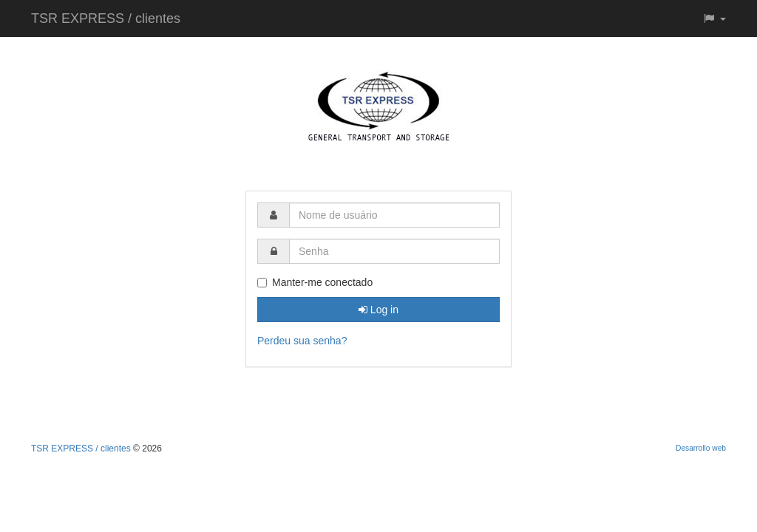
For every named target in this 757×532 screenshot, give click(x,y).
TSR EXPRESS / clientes (106, 18)
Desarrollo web (701, 448)
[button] (714, 18)
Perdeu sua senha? (302, 341)
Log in (378, 310)
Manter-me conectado (315, 282)
